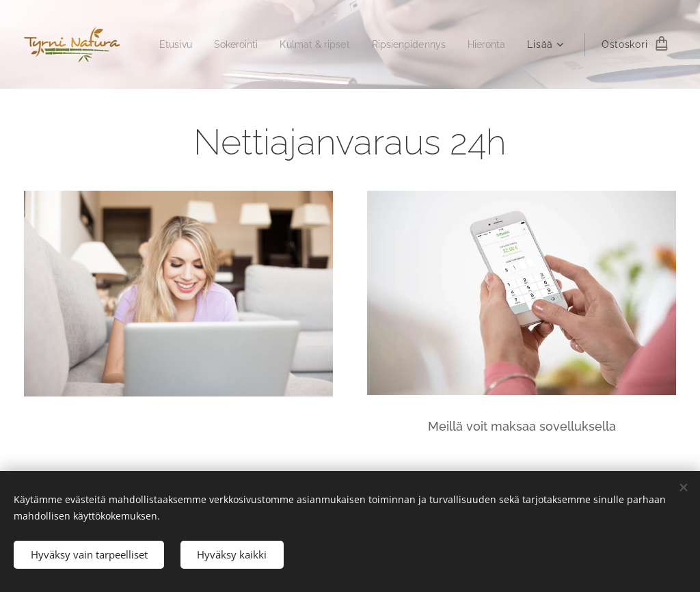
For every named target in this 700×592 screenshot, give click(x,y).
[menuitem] (221, 44)
